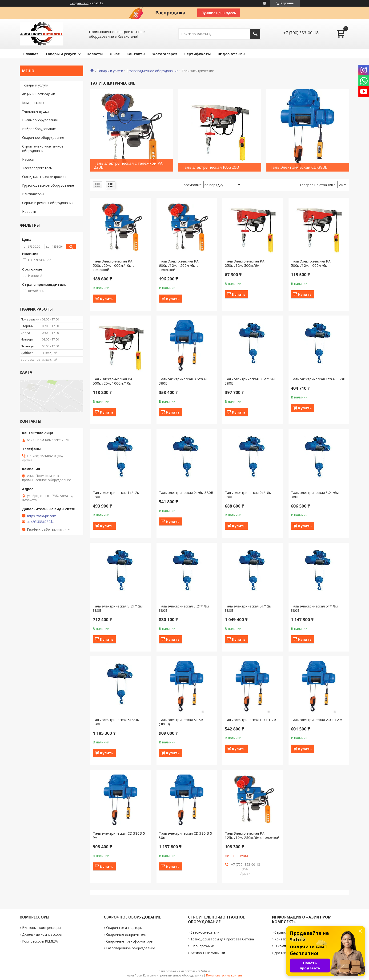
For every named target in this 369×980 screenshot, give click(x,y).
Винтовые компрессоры (41, 928)
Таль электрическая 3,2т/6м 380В (315, 495)
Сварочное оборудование (43, 137)
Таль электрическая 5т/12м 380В (248, 608)
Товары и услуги (61, 54)
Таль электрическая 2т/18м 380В (248, 495)
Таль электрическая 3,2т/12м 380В (118, 608)
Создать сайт (79, 3)
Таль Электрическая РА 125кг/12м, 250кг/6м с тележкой (252, 835)
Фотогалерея (165, 54)
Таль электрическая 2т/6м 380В (186, 492)
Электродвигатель (37, 168)
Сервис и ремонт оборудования (48, 203)
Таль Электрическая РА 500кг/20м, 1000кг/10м (112, 381)
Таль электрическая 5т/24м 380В (116, 722)
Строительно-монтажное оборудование (43, 148)
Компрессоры (33, 103)
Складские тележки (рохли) (44, 177)
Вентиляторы (33, 194)
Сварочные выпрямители (126, 934)
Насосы (28, 159)
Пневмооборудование (40, 120)
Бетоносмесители (205, 932)
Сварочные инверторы (124, 928)
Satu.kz (206, 971)
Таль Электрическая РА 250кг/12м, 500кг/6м (245, 263)
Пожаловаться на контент (224, 975)
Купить (107, 299)
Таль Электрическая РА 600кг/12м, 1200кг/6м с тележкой (179, 265)
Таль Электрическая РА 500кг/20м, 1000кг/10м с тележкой (113, 265)
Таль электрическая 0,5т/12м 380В (250, 381)
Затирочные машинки (208, 953)
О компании (284, 946)
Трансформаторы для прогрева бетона (222, 939)
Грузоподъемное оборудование (152, 71)
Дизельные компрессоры (42, 934)
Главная (31, 54)
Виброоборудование (39, 129)
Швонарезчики (202, 946)
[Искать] (255, 34)
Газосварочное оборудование (131, 948)
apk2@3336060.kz (41, 522)
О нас (115, 54)
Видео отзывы (231, 54)
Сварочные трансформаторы (130, 941)
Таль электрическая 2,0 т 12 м (317, 720)
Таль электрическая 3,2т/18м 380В (184, 608)
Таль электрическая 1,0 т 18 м (250, 720)
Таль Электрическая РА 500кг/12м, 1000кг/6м (311, 263)
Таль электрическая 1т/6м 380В (318, 379)
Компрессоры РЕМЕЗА (40, 941)
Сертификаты (197, 54)
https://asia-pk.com (42, 516)
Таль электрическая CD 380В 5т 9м (120, 835)
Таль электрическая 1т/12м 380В (116, 495)
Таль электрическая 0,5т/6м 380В (183, 381)
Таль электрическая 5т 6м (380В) (181, 722)
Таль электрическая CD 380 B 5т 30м (186, 835)
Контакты (136, 54)
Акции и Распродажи (39, 94)
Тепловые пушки (35, 111)
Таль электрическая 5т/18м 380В (314, 608)
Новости (95, 54)
